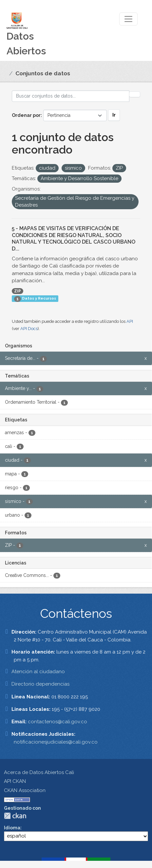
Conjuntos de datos (43, 73)
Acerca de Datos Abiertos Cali (39, 772)
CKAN (15, 816)
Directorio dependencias (40, 684)
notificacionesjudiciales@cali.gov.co (56, 742)
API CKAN (15, 781)
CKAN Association (25, 790)
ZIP (18, 291)
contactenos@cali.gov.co (57, 722)
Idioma (12, 828)
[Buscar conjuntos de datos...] (71, 96)
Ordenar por (26, 115)
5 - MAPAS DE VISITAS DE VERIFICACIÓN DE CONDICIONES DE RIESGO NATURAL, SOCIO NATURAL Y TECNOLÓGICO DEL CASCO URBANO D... (74, 239)
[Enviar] (135, 94)
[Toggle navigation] (128, 19)
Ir (114, 115)
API (130, 321)
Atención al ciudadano (38, 672)
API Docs (29, 329)
